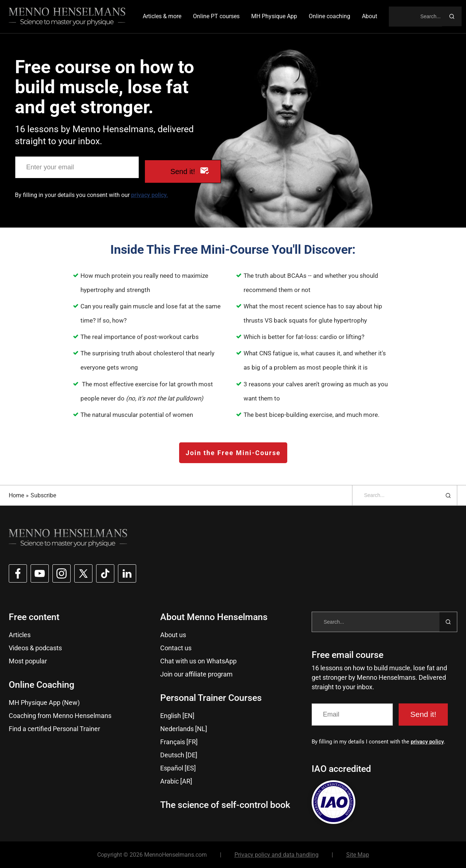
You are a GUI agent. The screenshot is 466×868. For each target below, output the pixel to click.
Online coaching (329, 16)
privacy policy (427, 742)
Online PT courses (216, 16)
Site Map (358, 855)
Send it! (183, 171)
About (370, 16)
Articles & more (162, 16)
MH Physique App (274, 16)
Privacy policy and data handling (277, 855)
